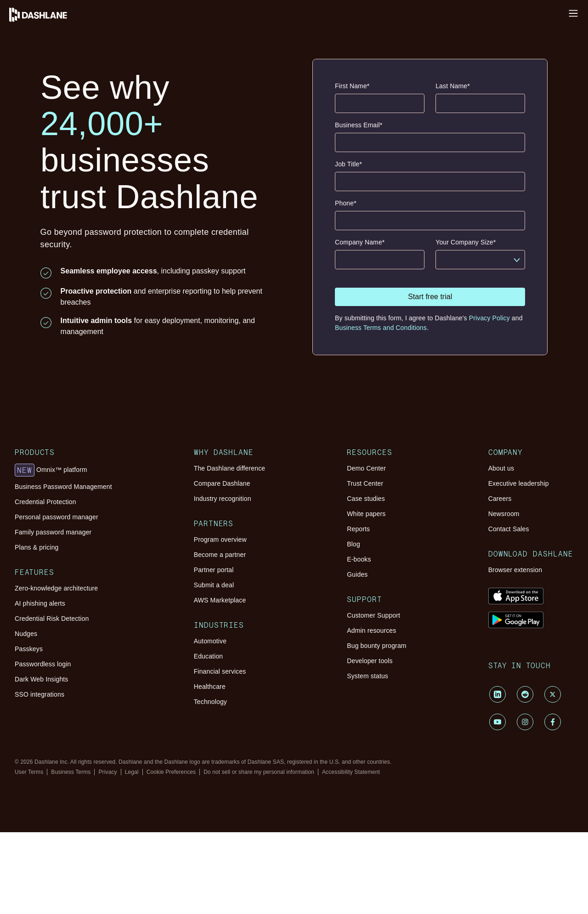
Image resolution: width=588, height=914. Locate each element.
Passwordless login (43, 664)
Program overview (220, 539)
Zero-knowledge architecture (56, 588)
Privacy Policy (489, 318)
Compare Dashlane (222, 483)
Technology (210, 702)
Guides (357, 574)
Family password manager (53, 532)
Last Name (453, 86)
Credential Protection (45, 502)
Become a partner (220, 555)
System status (367, 676)
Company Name (360, 242)
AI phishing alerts (40, 603)
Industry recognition (223, 499)
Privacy (107, 772)
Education (209, 656)
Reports (358, 529)
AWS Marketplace (220, 600)
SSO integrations (40, 694)
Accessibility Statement (351, 772)
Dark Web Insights (42, 679)
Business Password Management (63, 487)
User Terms (29, 772)
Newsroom (504, 514)
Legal (132, 772)
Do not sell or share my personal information (259, 772)
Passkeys (29, 649)
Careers (500, 499)
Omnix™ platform (51, 470)
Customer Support (373, 615)
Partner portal (214, 570)
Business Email (359, 125)
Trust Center (365, 483)
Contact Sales (509, 529)
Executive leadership (519, 483)
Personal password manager (57, 517)
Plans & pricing (37, 547)
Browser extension (515, 570)
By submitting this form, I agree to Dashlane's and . (429, 323)
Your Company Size (466, 242)
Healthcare (210, 687)
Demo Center (366, 468)
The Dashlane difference (230, 468)
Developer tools (370, 661)
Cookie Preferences (171, 772)
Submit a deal (214, 585)
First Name (352, 86)
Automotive (210, 641)
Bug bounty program (376, 646)
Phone (346, 203)
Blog (353, 544)
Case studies (366, 499)
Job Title (348, 164)
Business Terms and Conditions (381, 328)
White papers (366, 514)
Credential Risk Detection (52, 619)
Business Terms (71, 772)
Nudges (26, 634)
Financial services (220, 671)
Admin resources (371, 630)
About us (501, 468)
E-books (359, 559)
